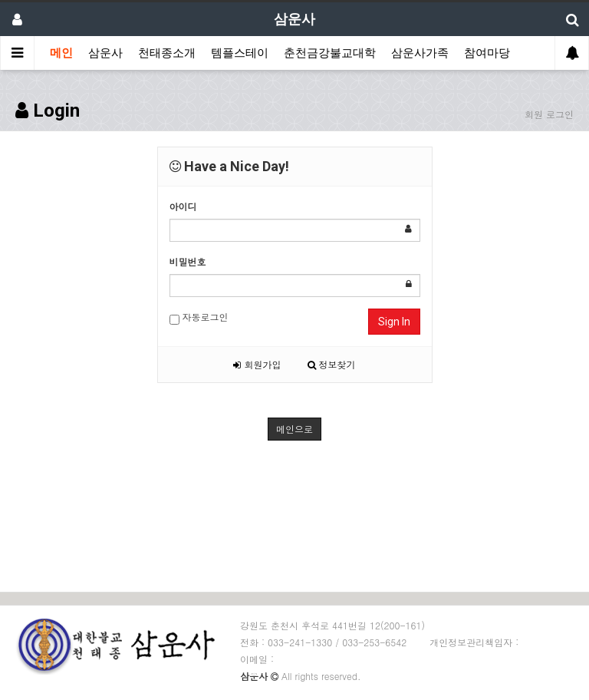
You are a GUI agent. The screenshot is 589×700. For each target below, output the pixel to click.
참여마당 (487, 53)
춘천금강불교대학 (330, 53)
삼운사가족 (420, 53)
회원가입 (257, 364)
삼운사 (105, 53)
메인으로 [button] (294, 429)
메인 (61, 53)
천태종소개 (167, 53)
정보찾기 (332, 364)
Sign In (394, 322)
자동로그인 (199, 317)
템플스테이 (240, 53)
